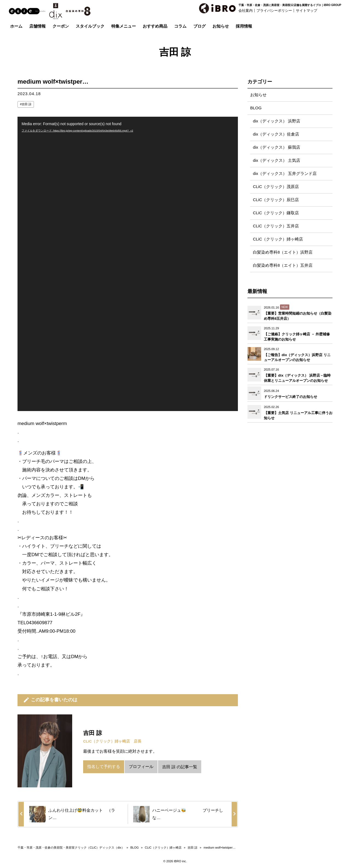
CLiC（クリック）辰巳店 (276, 200)
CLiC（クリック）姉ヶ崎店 (278, 239)
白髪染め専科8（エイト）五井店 (283, 266)
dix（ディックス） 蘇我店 (277, 147)
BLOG (256, 108)
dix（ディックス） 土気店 (277, 161)
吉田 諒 (27, 104)
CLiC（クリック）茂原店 (276, 187)
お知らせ (258, 95)
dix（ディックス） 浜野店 (277, 121)
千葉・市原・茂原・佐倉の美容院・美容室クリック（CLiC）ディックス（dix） (71, 848)
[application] (128, 264)
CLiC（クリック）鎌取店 (276, 213)
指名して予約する (104, 767)
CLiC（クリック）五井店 (276, 226)
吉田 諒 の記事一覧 (180, 767)
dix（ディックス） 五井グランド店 (285, 174)
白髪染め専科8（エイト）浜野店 (283, 252)
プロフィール (141, 767)
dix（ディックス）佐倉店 (276, 134)
